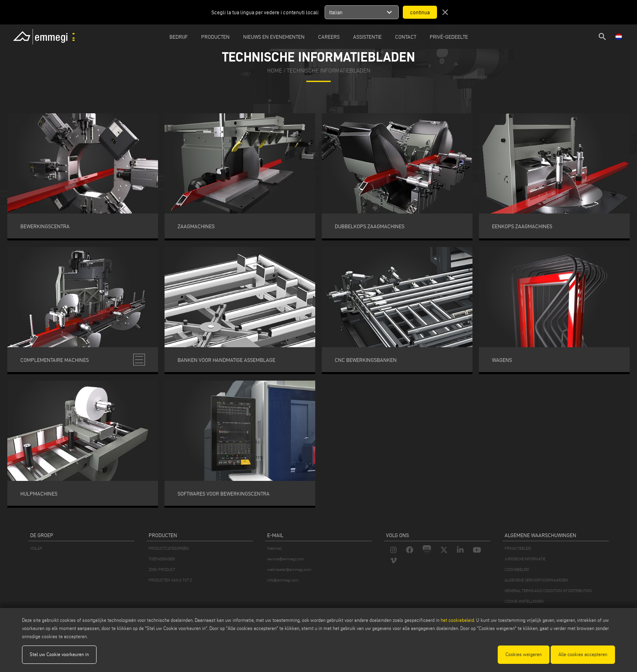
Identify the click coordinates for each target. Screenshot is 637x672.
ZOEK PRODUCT (162, 570)
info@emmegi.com (283, 580)
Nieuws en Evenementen (274, 37)
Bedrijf (179, 37)
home (275, 71)
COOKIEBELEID (517, 570)
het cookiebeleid (457, 620)
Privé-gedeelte (449, 37)
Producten (215, 37)
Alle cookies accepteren (583, 654)
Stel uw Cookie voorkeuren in (59, 654)
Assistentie (367, 37)
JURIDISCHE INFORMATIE (525, 559)
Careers (329, 37)
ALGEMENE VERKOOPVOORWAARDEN (536, 580)
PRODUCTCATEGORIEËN (169, 548)
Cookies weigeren (524, 654)
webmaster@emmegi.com (289, 570)
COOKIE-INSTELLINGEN (524, 601)
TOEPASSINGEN (162, 559)
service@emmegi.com (286, 559)
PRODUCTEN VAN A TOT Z (170, 580)
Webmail (275, 548)
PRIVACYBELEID (518, 548)
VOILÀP (36, 548)
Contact (406, 37)
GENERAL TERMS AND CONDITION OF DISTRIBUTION (548, 591)
